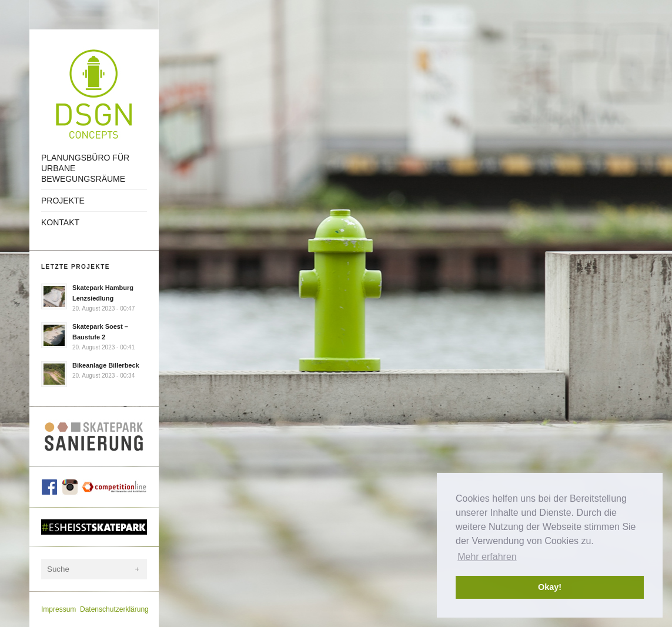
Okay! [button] (550, 587)
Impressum (58, 609)
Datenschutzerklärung (114, 609)
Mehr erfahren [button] (487, 557)
